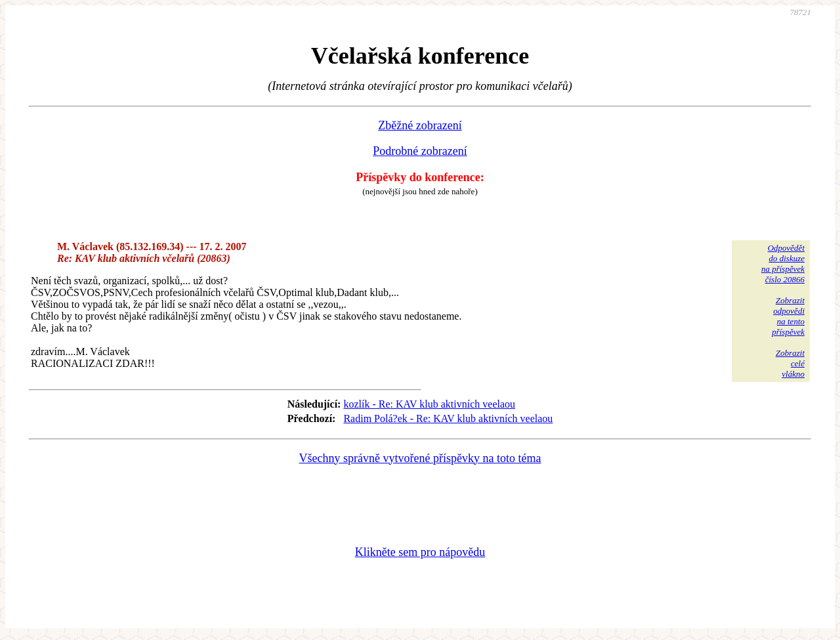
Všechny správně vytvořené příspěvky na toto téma (420, 458)
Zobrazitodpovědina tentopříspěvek (788, 316)
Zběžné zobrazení (420, 125)
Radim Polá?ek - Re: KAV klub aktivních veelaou (448, 418)
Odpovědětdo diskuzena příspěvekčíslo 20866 (783, 264)
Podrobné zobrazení (420, 151)
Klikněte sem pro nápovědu (420, 552)
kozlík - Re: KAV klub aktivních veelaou (429, 404)
